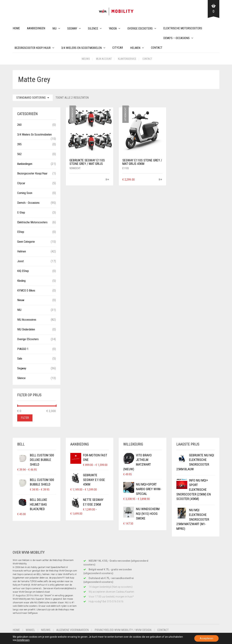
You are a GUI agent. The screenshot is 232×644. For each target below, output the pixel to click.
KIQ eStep (23, 271)
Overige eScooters (140, 28)
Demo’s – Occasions (176, 38)
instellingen (23, 640)
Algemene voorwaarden (72, 630)
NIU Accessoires (27, 320)
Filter (25, 418)
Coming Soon (25, 193)
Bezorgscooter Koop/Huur (33, 48)
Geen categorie (26, 242)
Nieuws (86, 59)
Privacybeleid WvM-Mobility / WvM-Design (123, 630)
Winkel (30, 630)
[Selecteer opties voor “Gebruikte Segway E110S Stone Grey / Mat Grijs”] (107, 180)
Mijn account (104, 59)
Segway (72, 28)
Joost (20, 261)
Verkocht (75, 168)
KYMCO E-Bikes (26, 291)
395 (19, 144)
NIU (54, 28)
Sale (20, 359)
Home (16, 28)
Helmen (135, 48)
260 (19, 125)
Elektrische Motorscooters (183, 28)
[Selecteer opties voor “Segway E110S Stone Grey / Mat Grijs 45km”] (160, 180)
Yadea (113, 28)
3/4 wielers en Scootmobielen (81, 48)
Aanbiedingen (36, 28)
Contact (157, 48)
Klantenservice (127, 59)
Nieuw (21, 300)
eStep (21, 232)
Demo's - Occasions (28, 203)
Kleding (21, 281)
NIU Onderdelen (26, 329)
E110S (126, 168)
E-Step (21, 213)
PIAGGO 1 (23, 349)
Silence (93, 28)
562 (19, 154)
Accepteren (206, 638)
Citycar (118, 48)
